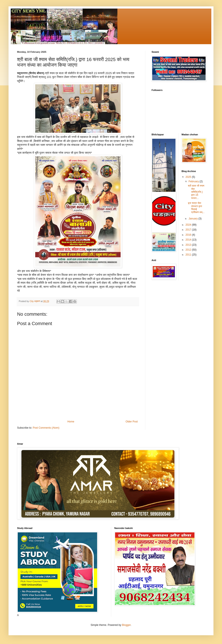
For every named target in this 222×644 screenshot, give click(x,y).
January (193, 219)
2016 (189, 235)
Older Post (132, 422)
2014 (189, 240)
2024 (189, 225)
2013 (189, 245)
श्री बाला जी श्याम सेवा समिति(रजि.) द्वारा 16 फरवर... (196, 192)
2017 (189, 230)
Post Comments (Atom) (46, 428)
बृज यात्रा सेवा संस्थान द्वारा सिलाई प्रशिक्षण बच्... (196, 208)
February (194, 181)
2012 (189, 250)
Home (71, 422)
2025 (189, 177)
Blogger (126, 625)
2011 (189, 255)
